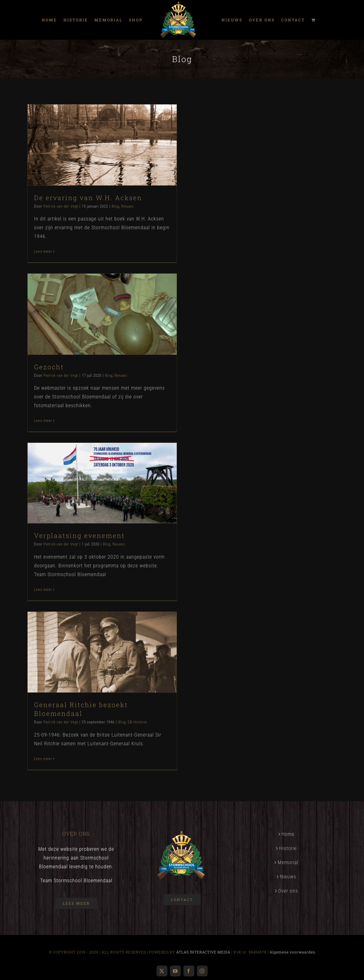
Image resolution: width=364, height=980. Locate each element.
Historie (288, 848)
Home (288, 834)
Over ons (288, 891)
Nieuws (128, 206)
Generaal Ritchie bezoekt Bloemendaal (81, 709)
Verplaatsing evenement (79, 536)
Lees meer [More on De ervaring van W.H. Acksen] (43, 251)
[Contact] (182, 900)
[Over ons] (76, 903)
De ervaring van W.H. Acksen (88, 198)
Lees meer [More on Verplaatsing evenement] (43, 590)
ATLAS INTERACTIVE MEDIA (203, 952)
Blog (115, 206)
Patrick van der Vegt (61, 206)
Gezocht (49, 367)
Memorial (288, 862)
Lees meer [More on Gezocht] (43, 421)
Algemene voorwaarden (292, 952)
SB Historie (137, 722)
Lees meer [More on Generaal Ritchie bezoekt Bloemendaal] (43, 759)
